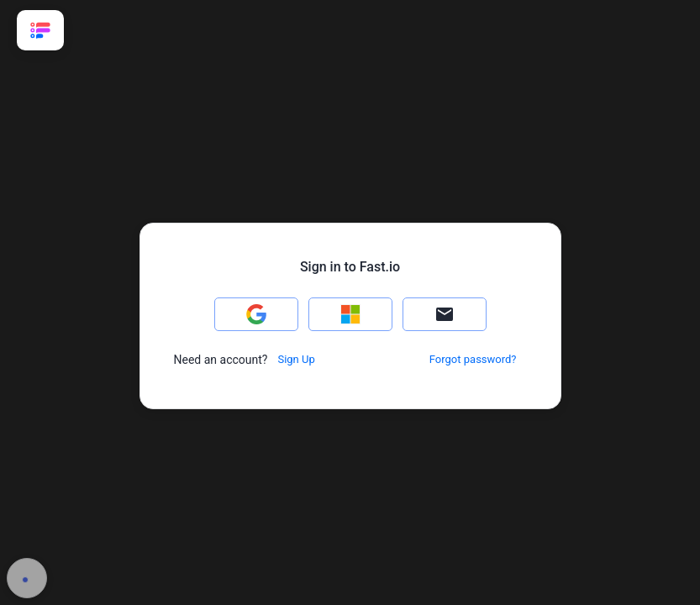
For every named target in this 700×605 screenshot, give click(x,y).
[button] (256, 314)
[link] (40, 30)
